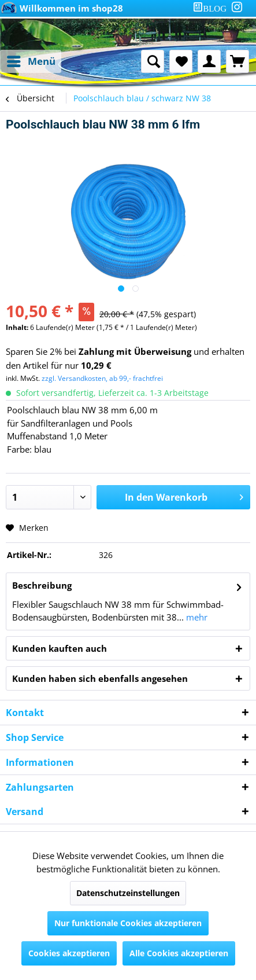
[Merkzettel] (181, 61)
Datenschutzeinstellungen (128, 893)
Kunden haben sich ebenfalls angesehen (100, 678)
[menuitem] (212, 8)
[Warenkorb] (238, 61)
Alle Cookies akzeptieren (179, 953)
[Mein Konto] (209, 61)
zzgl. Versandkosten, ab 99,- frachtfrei (102, 378)
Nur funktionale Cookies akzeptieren (128, 923)
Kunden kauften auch (60, 648)
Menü (31, 60)
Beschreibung (42, 585)
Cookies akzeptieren (69, 953)
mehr (196, 617)
